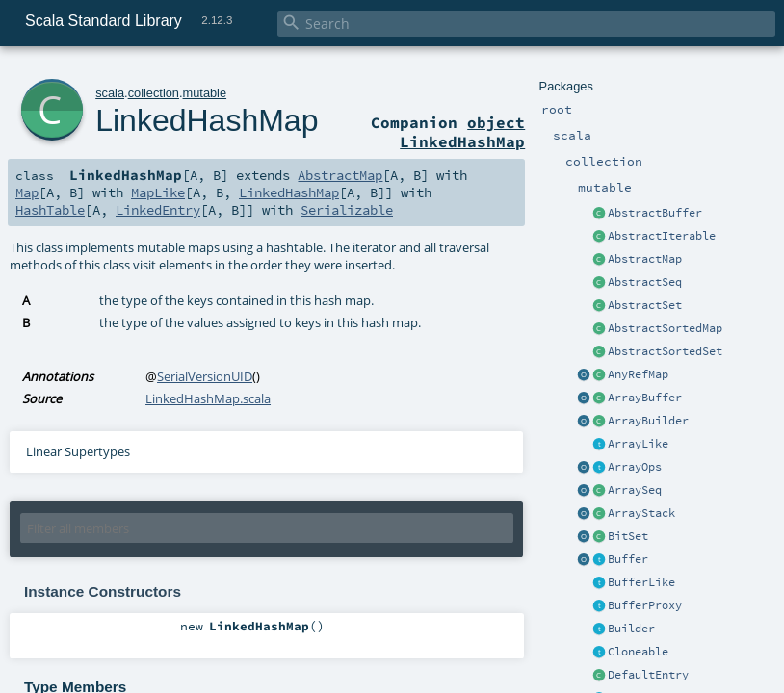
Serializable (347, 210)
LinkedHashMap (207, 120)
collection (154, 93)
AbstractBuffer (655, 213)
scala (110, 93)
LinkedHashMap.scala (208, 398)
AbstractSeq (645, 282)
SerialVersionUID (205, 376)
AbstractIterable (662, 236)
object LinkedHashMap (462, 132)
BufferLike (641, 582)
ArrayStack (641, 513)
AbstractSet (645, 305)
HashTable (50, 210)
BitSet (628, 536)
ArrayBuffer (645, 398)
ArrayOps (635, 467)
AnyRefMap (638, 374)
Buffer (628, 559)
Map (27, 192)
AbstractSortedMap (665, 328)
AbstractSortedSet (665, 351)
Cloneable (638, 652)
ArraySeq (635, 490)
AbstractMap (645, 259)
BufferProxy (645, 605)
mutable (205, 93)
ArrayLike (638, 444)
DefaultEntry (648, 675)
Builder (631, 629)
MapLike (158, 192)
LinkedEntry (158, 210)
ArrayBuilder (648, 421)
